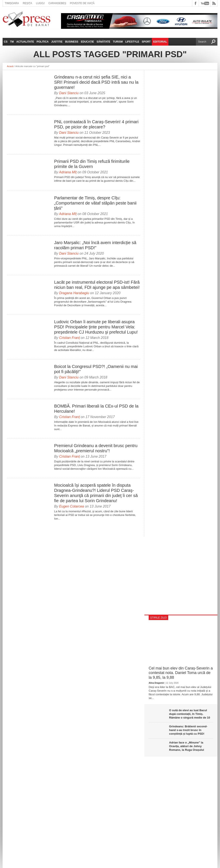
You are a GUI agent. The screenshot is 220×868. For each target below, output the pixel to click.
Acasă (10, 66)
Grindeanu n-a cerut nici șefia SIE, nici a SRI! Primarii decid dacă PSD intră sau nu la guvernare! (96, 82)
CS (6, 42)
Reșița (27, 3)
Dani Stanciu (69, 93)
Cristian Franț (69, 338)
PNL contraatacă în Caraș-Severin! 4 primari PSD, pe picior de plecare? (96, 124)
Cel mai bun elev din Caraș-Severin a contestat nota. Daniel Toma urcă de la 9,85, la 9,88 (181, 673)
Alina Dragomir (156, 683)
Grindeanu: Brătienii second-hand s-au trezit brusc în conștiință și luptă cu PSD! (188, 730)
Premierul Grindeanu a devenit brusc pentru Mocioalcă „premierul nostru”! (96, 448)
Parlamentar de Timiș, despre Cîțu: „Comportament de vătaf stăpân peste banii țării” (95, 203)
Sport (146, 42)
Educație (87, 42)
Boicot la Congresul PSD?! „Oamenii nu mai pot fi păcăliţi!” (96, 369)
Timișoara (12, 3)
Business (72, 42)
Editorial (160, 42)
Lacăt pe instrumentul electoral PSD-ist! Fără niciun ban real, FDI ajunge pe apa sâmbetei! (97, 285)
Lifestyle (132, 42)
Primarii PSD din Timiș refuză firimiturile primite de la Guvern (92, 164)
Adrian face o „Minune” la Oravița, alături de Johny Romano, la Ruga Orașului (187, 746)
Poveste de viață (82, 3)
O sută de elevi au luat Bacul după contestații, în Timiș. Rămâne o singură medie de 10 (190, 714)
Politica (43, 42)
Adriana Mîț (68, 172)
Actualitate (25, 42)
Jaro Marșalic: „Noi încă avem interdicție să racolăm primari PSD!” (95, 245)
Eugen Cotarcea (72, 506)
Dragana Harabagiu (74, 293)
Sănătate (104, 42)
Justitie (57, 42)
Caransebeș (57, 3)
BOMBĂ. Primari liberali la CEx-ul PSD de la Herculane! (96, 409)
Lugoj (40, 3)
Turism (118, 42)
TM (12, 42)
